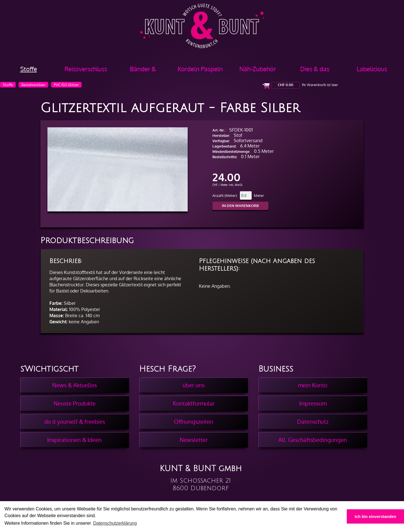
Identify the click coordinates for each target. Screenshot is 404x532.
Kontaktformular (194, 403)
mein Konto (313, 385)
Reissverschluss (86, 69)
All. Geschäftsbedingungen (313, 440)
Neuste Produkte (75, 403)
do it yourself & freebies (75, 422)
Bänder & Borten (143, 71)
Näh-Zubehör (258, 69)
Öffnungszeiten (194, 422)
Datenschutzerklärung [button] (115, 523)
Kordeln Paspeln (200, 69)
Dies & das (315, 69)
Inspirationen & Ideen (74, 440)
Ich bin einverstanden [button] (375, 517)
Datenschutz (313, 422)
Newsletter (194, 440)
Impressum (313, 403)
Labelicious (372, 69)
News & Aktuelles (74, 385)
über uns (194, 385)
